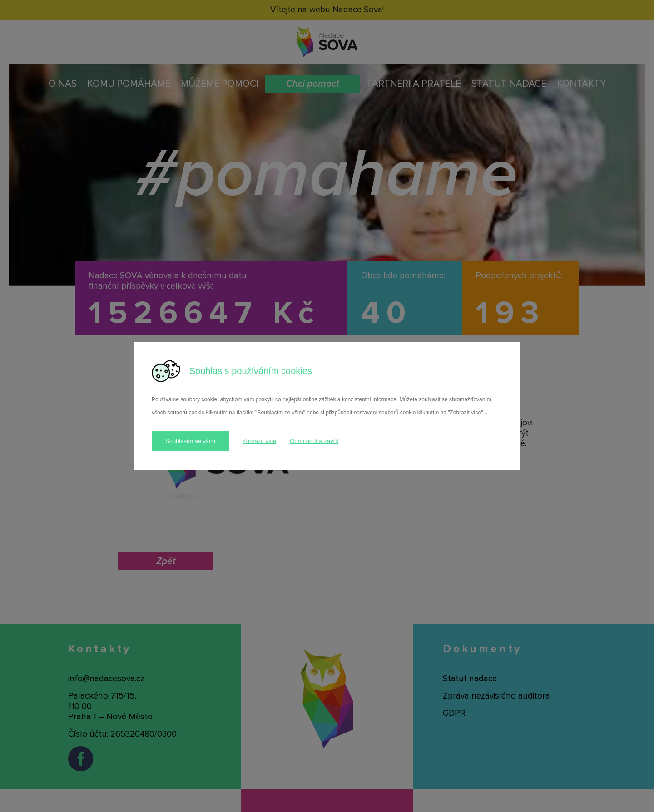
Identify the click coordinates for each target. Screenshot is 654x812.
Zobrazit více (259, 441)
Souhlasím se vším (190, 441)
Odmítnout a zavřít (314, 441)
